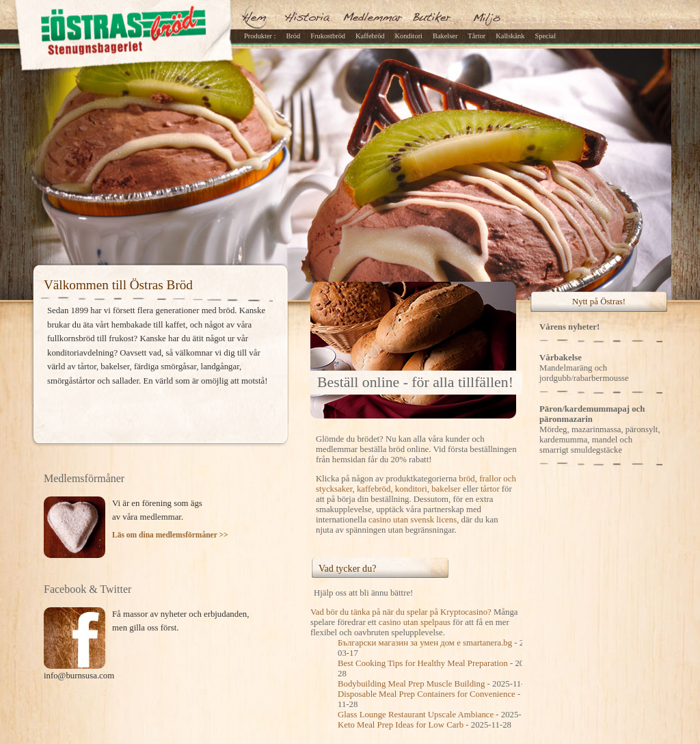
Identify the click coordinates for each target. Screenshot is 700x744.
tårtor (490, 489)
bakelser (446, 489)
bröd (467, 479)
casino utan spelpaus (415, 622)
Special (545, 36)
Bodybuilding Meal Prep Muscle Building (411, 684)
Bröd (293, 36)
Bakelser (445, 36)
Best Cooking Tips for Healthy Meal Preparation (423, 663)
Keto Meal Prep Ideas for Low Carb (401, 725)
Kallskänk (510, 36)
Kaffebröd (370, 36)
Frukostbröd (328, 36)
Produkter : (260, 36)
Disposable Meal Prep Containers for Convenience (427, 694)
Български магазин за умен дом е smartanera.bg (425, 643)
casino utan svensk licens (413, 520)
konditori (411, 489)
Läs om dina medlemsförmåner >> (170, 535)
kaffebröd (374, 489)
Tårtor (476, 36)
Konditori (409, 36)
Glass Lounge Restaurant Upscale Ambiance (416, 715)
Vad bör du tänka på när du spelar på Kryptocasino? (401, 612)
